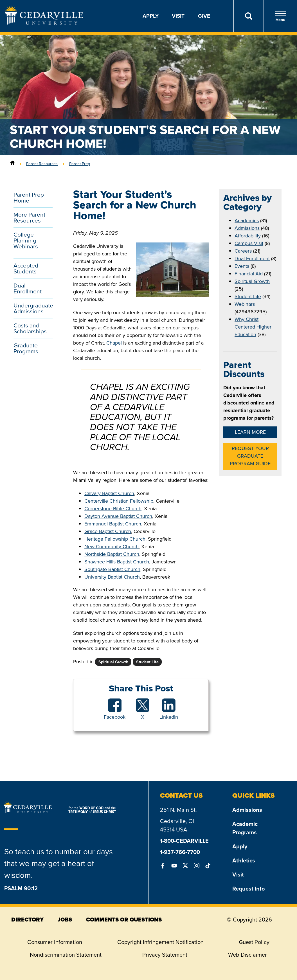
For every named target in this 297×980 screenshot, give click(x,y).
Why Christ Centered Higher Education (253, 327)
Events (242, 266)
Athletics (244, 860)
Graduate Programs (26, 348)
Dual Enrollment (28, 288)
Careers (243, 251)
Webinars (245, 304)
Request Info (248, 889)
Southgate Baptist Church (112, 569)
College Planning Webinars (26, 240)
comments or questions (124, 920)
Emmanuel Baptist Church (113, 524)
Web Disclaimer (247, 955)
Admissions (247, 228)
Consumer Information (55, 942)
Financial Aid (249, 274)
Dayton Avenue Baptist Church (118, 516)
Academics (247, 221)
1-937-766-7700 (180, 852)
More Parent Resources (29, 217)
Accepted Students (26, 268)
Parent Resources (42, 164)
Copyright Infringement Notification (160, 942)
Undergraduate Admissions (33, 308)
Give (204, 16)
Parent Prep (80, 164)
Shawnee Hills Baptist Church (117, 562)
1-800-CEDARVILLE (184, 841)
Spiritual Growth (252, 281)
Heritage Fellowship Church (115, 539)
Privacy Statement (165, 955)
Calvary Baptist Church (109, 493)
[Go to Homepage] (44, 23)
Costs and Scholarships (30, 328)
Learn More (250, 432)
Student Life (248, 296)
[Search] (248, 16)
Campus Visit (249, 243)
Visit (178, 16)
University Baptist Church (112, 577)
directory (27, 920)
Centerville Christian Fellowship (119, 501)
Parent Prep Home (29, 197)
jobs (65, 920)
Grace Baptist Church (108, 531)
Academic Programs (245, 828)
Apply (151, 16)
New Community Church (112, 547)
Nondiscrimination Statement (66, 955)
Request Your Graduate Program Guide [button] (250, 456)
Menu (280, 16)
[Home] (12, 164)
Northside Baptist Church (112, 554)
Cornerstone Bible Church (113, 509)
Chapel (114, 343)
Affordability (248, 236)
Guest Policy (254, 942)
